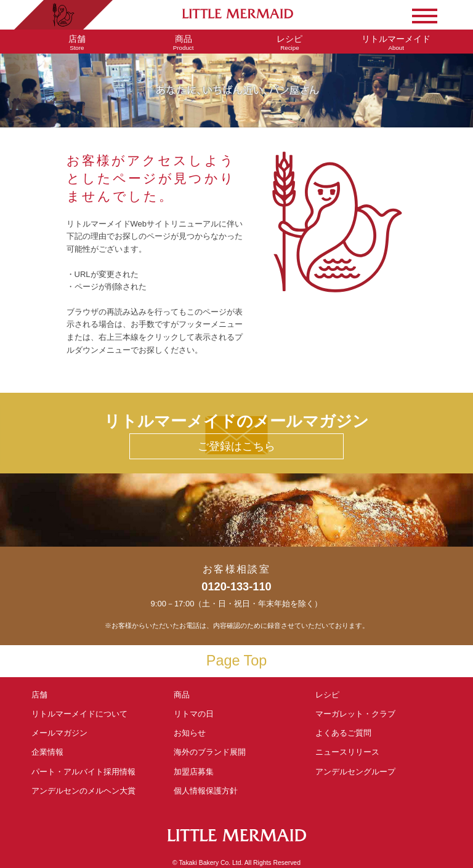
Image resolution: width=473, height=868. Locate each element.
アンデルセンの (83, 791)
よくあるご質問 (343, 733)
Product (183, 43)
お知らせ (190, 733)
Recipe (290, 43)
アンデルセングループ (359, 772)
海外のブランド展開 (210, 752)
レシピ (331, 695)
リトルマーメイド (79, 714)
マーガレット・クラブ (355, 714)
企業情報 (47, 752)
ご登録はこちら (236, 446)
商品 (182, 695)
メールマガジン (59, 733)
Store (77, 43)
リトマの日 (194, 714)
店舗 (39, 695)
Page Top (236, 661)
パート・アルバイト (83, 772)
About (396, 43)
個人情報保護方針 (206, 791)
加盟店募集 (198, 772)
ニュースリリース (347, 752)
